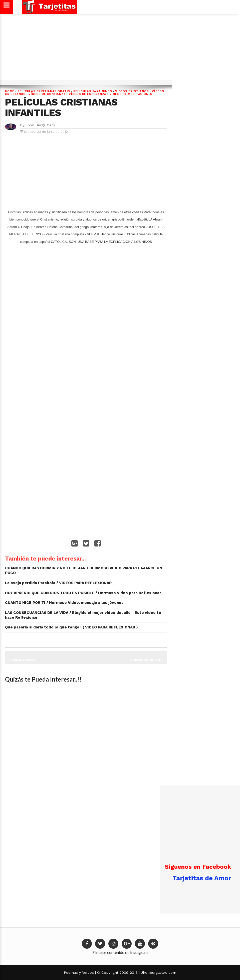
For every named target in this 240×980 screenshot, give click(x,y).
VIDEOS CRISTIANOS (132, 91)
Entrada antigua (22, 660)
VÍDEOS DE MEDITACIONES (131, 94)
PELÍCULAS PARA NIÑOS (93, 91)
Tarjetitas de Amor (202, 878)
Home (10, 91)
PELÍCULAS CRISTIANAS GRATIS (44, 91)
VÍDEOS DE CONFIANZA (47, 94)
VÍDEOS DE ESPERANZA (88, 94)
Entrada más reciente (147, 660)
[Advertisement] (119, 49)
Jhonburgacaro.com (158, 972)
